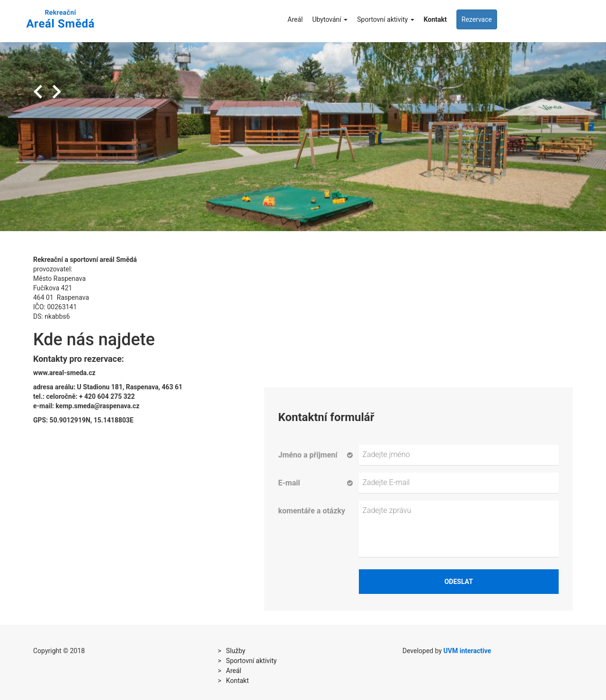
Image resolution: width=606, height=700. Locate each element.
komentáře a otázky (312, 511)
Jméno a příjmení (308, 455)
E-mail (289, 483)
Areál (295, 19)
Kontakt (435, 19)
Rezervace (477, 19)
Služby (236, 651)
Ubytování (330, 19)
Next (57, 92)
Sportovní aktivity (386, 19)
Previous (38, 92)
